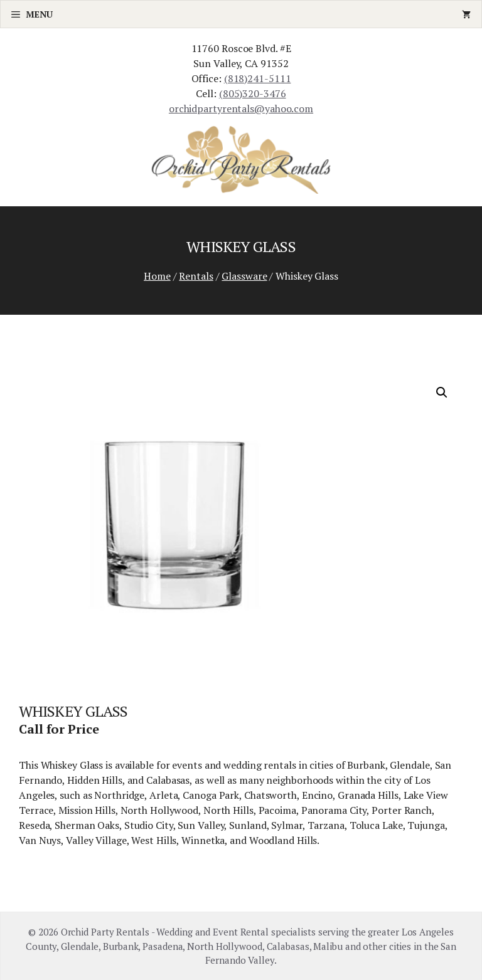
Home (157, 276)
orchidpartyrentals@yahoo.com (241, 108)
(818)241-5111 (258, 78)
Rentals (196, 276)
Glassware (244, 276)
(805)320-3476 (253, 93)
